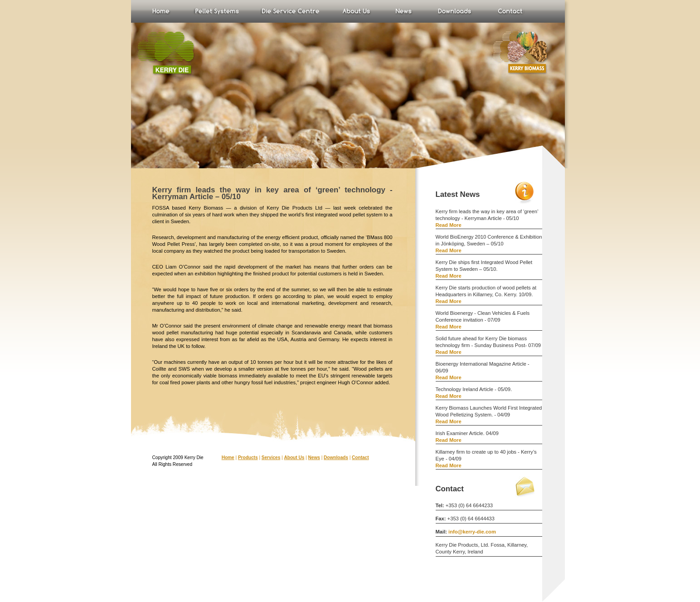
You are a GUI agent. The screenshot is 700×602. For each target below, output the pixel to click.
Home (161, 11)
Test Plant (290, 11)
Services (271, 458)
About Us (356, 11)
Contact (360, 458)
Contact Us (510, 11)
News (404, 11)
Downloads (455, 11)
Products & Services (216, 11)
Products (248, 458)
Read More (449, 225)
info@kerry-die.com (472, 532)
